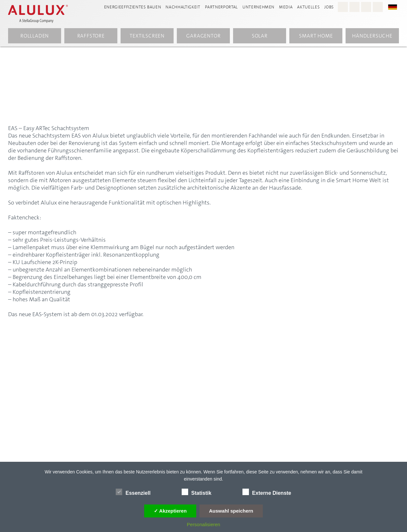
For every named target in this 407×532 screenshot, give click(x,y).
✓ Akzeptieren (170, 511)
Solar (260, 37)
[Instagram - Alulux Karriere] (343, 7)
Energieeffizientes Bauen (133, 7)
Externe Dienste (267, 492)
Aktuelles (308, 7)
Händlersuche (372, 37)
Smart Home (316, 37)
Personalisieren (203, 524)
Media (286, 7)
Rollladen (35, 37)
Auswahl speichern (231, 511)
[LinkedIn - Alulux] (378, 7)
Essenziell (133, 492)
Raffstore (91, 37)
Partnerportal (221, 7)
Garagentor (203, 37)
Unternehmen (258, 7)
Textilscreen (147, 37)
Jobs (329, 7)
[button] (396, 7)
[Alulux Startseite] (43, 15)
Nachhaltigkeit (183, 7)
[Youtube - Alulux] (366, 7)
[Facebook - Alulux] (354, 7)
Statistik (197, 492)
